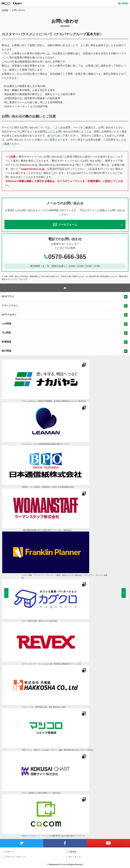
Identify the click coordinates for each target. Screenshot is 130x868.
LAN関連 (7, 324)
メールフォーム (65, 225)
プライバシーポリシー (15, 857)
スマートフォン (10, 305)
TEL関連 (6, 333)
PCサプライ (8, 296)
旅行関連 (6, 351)
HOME (5, 10)
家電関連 (6, 342)
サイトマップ (74, 857)
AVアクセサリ (9, 315)
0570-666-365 (65, 257)
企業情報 (72, 852)
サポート (9, 852)
